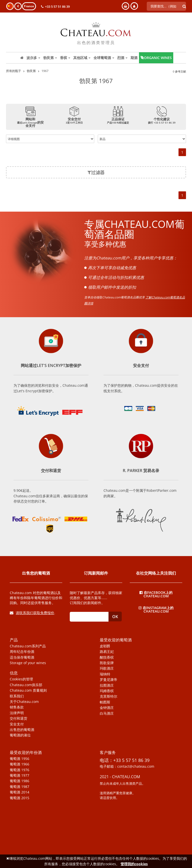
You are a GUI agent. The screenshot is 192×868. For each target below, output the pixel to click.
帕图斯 (105, 702)
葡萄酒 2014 (19, 792)
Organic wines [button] (156, 58)
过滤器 (96, 172)
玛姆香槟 (107, 691)
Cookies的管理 (21, 679)
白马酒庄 (107, 713)
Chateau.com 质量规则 (28, 690)
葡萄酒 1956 (19, 759)
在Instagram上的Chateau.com (156, 609)
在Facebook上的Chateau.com (156, 594)
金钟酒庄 (107, 708)
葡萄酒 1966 (19, 764)
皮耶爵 (105, 646)
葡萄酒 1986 (19, 781)
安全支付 (17, 724)
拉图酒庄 (107, 685)
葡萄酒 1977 (19, 775)
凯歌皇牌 (107, 663)
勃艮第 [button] (50, 58)
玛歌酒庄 (107, 668)
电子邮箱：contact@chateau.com (127, 766)
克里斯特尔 (108, 696)
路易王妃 (107, 652)
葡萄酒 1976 (19, 770)
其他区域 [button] (82, 58)
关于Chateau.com (24, 702)
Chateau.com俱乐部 (26, 685)
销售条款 (17, 707)
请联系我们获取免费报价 (32, 613)
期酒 (134, 58)
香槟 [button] (65, 58)
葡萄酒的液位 (20, 735)
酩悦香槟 (107, 657)
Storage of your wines (28, 663)
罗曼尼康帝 (108, 680)
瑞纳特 (105, 674)
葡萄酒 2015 (19, 798)
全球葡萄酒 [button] (104, 58)
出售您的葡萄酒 (22, 730)
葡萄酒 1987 (19, 787)
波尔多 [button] (33, 58)
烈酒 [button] (122, 58)
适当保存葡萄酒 (22, 657)
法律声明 (17, 713)
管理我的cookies (134, 864)
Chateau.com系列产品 (28, 646)
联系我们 (17, 696)
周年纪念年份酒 (22, 652)
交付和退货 (18, 718)
